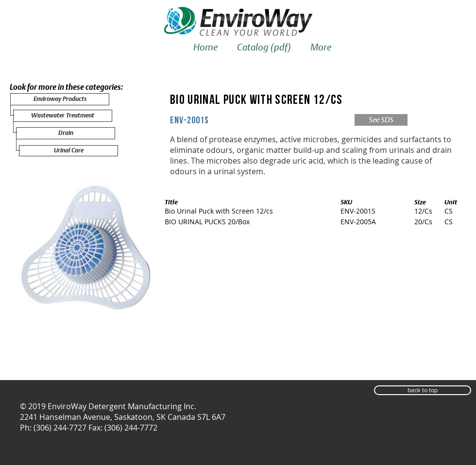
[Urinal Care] (68, 151)
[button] (423, 390)
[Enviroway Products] (60, 99)
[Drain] (66, 133)
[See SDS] (381, 120)
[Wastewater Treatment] (63, 116)
